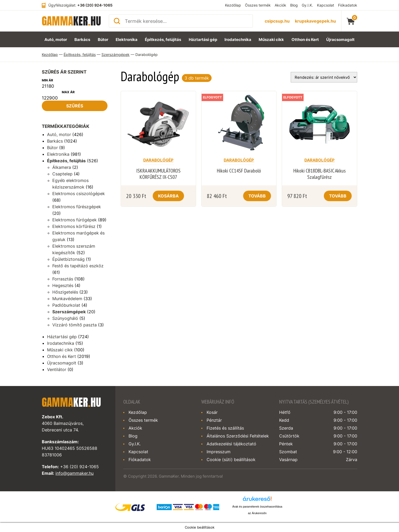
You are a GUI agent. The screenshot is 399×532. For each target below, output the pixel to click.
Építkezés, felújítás (163, 40)
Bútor (103, 40)
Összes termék (258, 5)
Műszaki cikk (271, 40)
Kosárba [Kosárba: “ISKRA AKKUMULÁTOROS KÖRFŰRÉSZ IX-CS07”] (168, 196)
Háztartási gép (203, 40)
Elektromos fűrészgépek (77, 207)
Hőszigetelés (65, 292)
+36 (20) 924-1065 (95, 5)
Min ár (47, 80)
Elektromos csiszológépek (79, 194)
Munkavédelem (67, 299)
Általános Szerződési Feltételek (238, 436)
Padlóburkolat (66, 305)
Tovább (257, 196)
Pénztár (214, 420)
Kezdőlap (233, 5)
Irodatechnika (238, 40)
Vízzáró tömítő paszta (75, 325)
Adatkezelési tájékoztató (231, 444)
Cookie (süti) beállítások (231, 460)
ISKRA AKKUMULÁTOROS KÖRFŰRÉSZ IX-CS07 (158, 174)
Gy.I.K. (307, 5)
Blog (294, 5)
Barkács (82, 40)
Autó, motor (56, 40)
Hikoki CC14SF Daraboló (239, 171)
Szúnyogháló (65, 318)
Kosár (212, 412)
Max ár (68, 92)
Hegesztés (63, 285)
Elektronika (127, 40)
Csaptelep (62, 174)
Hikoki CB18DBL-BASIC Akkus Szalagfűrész (319, 174)
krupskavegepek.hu (315, 21)
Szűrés (75, 106)
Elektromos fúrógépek (75, 220)
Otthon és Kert (305, 40)
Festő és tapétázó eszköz (78, 266)
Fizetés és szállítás (225, 428)
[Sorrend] (324, 77)
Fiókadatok (348, 5)
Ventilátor (57, 369)
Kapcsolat (326, 5)
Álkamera (62, 167)
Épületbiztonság (68, 259)
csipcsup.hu (277, 21)
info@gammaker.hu (75, 473)
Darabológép (158, 160)
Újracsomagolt (340, 40)
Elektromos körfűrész (74, 226)
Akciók (280, 5)
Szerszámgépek (116, 54)
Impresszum (219, 452)
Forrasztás (63, 279)
